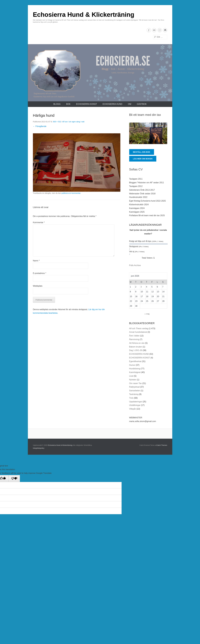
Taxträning (134, 394)
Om (130, 104)
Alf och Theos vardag (139, 328)
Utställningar (135, 405)
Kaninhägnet (135, 372)
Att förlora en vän (137, 343)
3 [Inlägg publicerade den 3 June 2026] (141, 287)
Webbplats (38, 286)
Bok (68, 104)
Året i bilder (134, 336)
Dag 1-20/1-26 (136, 350)
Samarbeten (135, 391)
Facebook (149, 30)
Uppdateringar (136, 402)
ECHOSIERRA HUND (112, 104)
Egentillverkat (135, 361)
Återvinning (134, 339)
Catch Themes (162, 445)
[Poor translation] (14, 479)
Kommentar (39, 222)
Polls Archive (135, 265)
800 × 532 (57, 122)
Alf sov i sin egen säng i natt (73, 122)
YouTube (154, 30)
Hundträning (135, 369)
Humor (132, 365)
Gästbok (142, 104)
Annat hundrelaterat (138, 332)
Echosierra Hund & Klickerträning (84, 15)
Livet (131, 376)
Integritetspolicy (39, 448)
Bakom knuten (136, 347)
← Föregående (40, 126)
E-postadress (165, 30)
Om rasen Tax (135, 383)
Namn (36, 261)
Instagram (160, 30)
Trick (131, 398)
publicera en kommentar (71, 193)
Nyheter (133, 380)
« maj (147, 314)
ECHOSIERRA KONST (87, 104)
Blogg (57, 104)
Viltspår (133, 409)
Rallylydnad (134, 387)
